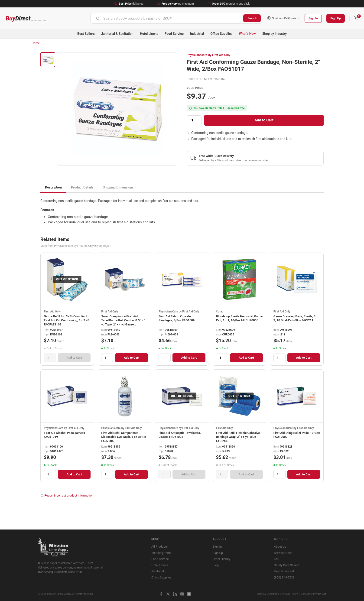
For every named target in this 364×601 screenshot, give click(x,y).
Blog (216, 565)
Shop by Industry (275, 34)
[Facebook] (161, 594)
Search (252, 18)
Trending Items (161, 553)
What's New (247, 34)
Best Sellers (86, 34)
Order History (221, 559)
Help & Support (284, 571)
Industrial (197, 34)
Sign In (313, 18)
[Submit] (98, 18)
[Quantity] (194, 120)
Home (36, 43)
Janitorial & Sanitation (117, 34)
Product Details (82, 187)
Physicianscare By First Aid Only (208, 55)
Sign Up (336, 18)
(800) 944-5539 (284, 577)
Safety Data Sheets (287, 565)
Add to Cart (264, 120)
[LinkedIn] (175, 594)
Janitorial (158, 571)
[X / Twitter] (168, 594)
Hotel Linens (149, 34)
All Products (159, 547)
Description (53, 187)
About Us (280, 547)
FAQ (277, 559)
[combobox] (167, 18)
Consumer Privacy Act (313, 594)
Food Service (174, 34)
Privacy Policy (290, 594)
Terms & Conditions (268, 594)
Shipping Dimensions (118, 187)
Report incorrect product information (69, 495)
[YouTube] (182, 594)
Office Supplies (221, 34)
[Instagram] (189, 594)
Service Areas (283, 553)
